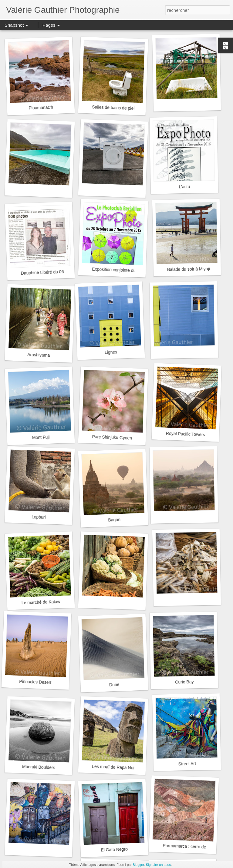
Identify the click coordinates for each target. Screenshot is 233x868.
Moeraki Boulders (39, 767)
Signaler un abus (159, 865)
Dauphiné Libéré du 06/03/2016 (51, 272)
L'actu (184, 187)
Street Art (187, 764)
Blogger (138, 865)
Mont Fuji (41, 437)
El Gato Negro (114, 849)
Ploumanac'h (41, 108)
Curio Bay (184, 682)
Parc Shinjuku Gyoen (112, 437)
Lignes (111, 352)
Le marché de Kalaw (41, 602)
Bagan (114, 520)
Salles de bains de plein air (117, 108)
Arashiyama (39, 355)
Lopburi (39, 517)
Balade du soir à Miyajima (192, 269)
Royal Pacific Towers (186, 434)
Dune (114, 684)
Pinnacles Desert (35, 682)
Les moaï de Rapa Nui (113, 767)
